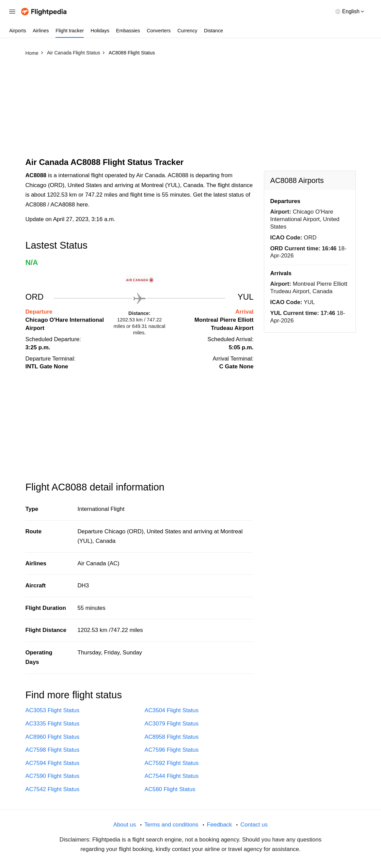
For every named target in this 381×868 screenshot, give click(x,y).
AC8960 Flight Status (53, 737)
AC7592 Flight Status (172, 763)
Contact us (254, 825)
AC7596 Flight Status (172, 750)
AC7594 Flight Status (53, 763)
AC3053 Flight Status (53, 710)
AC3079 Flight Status (172, 724)
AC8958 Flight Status (172, 737)
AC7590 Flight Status (53, 776)
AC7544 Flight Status (172, 776)
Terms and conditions (171, 825)
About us (125, 825)
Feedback (219, 825)
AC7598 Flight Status (53, 750)
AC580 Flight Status (170, 789)
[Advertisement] (191, 110)
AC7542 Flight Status (53, 789)
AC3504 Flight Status (172, 710)
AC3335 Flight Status (53, 724)
